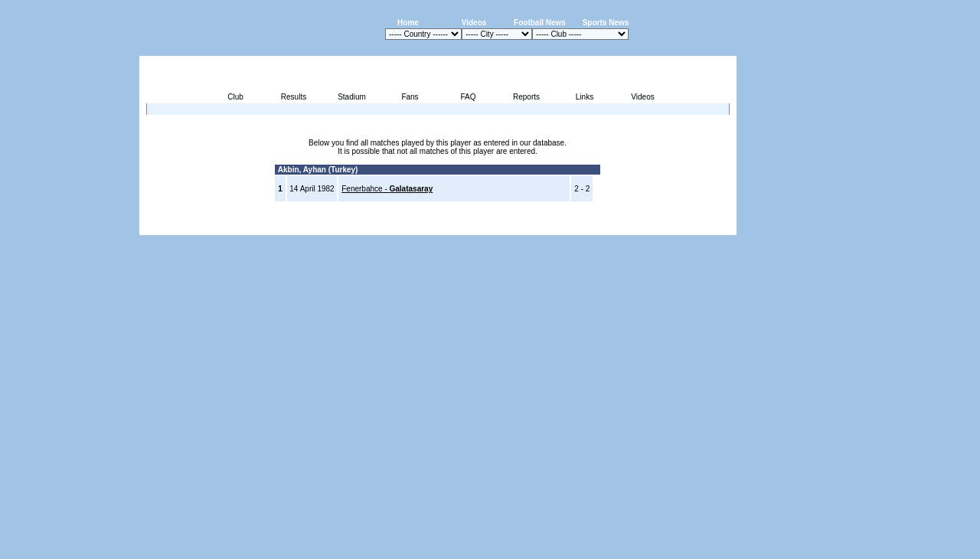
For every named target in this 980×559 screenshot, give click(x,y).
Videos (474, 23)
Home (408, 23)
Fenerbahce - (387, 189)
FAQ (468, 97)
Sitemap (673, 226)
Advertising (552, 226)
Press (593, 226)
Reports (526, 97)
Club (235, 97)
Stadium (352, 97)
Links (585, 97)
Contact (710, 226)
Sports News (606, 23)
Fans (410, 97)
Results (294, 97)
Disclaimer (630, 226)
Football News (540, 23)
